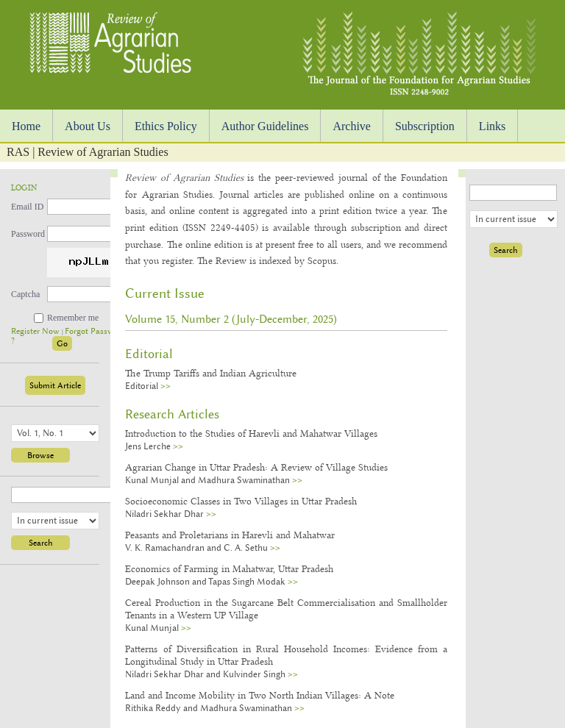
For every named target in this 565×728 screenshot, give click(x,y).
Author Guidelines (265, 126)
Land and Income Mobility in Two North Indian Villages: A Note (260, 695)
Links (492, 126)
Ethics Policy (166, 126)
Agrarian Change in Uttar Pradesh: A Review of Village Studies (256, 467)
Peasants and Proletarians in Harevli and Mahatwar (230, 535)
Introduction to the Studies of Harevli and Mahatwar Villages (251, 433)
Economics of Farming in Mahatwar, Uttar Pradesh (229, 568)
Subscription (425, 126)
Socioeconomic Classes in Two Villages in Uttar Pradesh (241, 501)
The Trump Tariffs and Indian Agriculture (211, 373)
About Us (88, 126)
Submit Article (55, 385)
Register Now (36, 331)
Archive (352, 126)
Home (26, 126)
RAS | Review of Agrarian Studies (88, 152)
